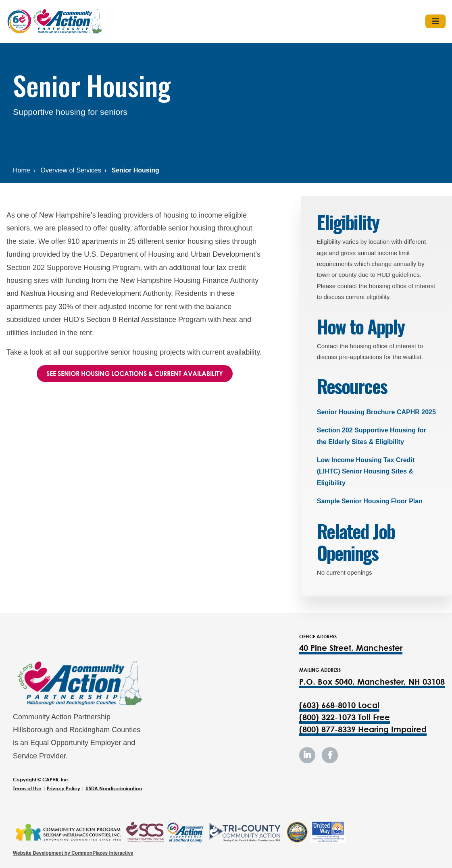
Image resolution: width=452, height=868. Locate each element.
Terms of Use (27, 788)
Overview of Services (71, 170)
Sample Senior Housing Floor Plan (370, 501)
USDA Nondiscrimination (114, 788)
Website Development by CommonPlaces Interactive (73, 853)
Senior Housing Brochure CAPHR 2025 (376, 412)
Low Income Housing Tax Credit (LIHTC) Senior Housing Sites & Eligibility (366, 472)
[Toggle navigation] (435, 21)
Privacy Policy (64, 788)
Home (22, 170)
